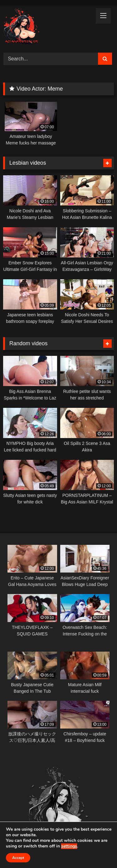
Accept (18, 858)
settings (69, 846)
